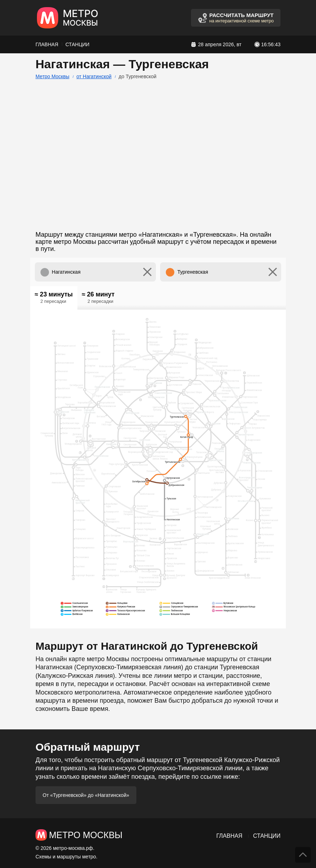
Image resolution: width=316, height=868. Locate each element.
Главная (47, 44)
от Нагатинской (94, 76)
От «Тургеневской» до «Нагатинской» (86, 795)
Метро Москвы (52, 76)
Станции (77, 44)
